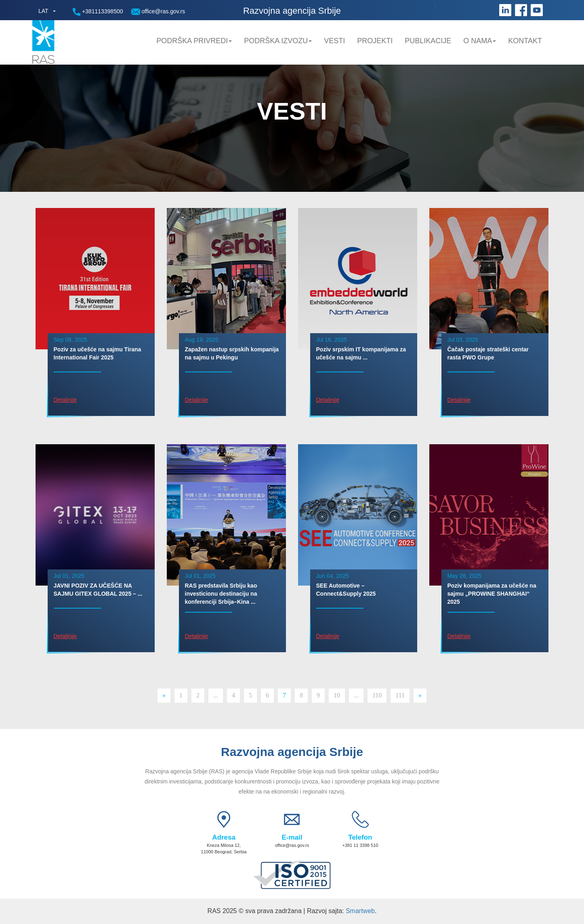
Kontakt (525, 41)
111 (400, 695)
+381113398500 (98, 12)
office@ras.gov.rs (158, 12)
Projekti (375, 41)
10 (337, 695)
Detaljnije (65, 400)
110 (377, 695)
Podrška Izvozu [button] (278, 41)
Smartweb (360, 911)
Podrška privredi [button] (194, 41)
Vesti (334, 41)
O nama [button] (480, 41)
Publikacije (428, 41)
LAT (43, 11)
